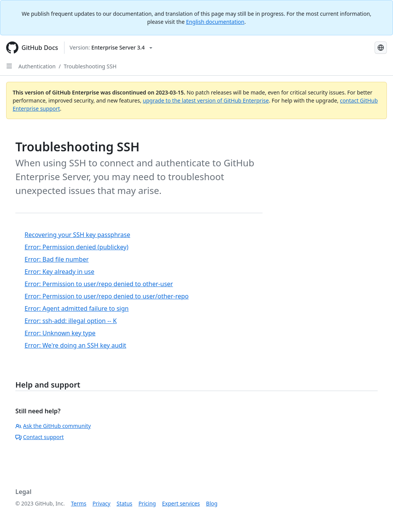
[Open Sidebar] (9, 66)
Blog (212, 503)
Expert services (181, 503)
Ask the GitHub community (53, 426)
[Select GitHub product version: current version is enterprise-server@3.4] (111, 48)
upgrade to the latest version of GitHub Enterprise (206, 100)
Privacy (102, 503)
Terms (79, 503)
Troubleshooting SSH (90, 66)
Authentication (37, 66)
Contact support (40, 437)
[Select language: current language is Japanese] (381, 48)
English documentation (215, 22)
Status (125, 503)
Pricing (147, 503)
